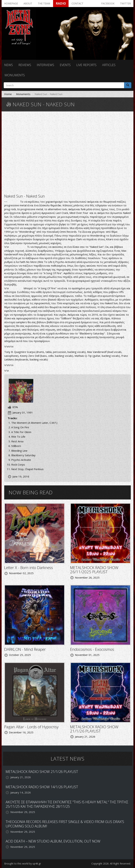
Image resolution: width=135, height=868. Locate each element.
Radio (61, 3)
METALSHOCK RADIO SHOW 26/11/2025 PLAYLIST (94, 570)
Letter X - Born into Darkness (29, 567)
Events (65, 65)
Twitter (125, 3)
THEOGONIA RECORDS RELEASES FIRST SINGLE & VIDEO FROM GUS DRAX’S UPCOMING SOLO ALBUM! (65, 824)
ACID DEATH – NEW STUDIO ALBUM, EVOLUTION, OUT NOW (53, 841)
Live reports (86, 65)
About (28, 3)
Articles (109, 65)
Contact (77, 3)
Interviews (45, 65)
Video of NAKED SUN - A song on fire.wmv (67, 152)
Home (8, 94)
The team (44, 3)
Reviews (25, 65)
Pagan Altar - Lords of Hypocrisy (31, 727)
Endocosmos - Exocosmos (92, 649)
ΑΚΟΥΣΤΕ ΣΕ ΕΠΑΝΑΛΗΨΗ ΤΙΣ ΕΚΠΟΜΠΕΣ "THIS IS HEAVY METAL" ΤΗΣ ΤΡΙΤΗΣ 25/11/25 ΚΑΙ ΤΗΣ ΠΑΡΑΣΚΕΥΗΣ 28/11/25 (67, 804)
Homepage (11, 3)
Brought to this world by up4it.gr (23, 864)
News (9, 65)
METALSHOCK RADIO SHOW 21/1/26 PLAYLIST (94, 729)
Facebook (108, 3)
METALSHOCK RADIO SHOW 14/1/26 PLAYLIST (42, 787)
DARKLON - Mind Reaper (25, 649)
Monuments (15, 75)
